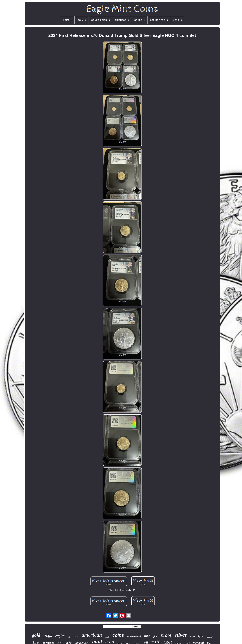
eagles (60, 636)
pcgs (48, 635)
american (92, 635)
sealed (210, 637)
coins (118, 635)
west (193, 636)
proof (166, 635)
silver (181, 635)
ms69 (107, 637)
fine (156, 636)
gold (36, 635)
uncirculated (134, 636)
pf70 (76, 637)
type (201, 636)
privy (69, 637)
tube (147, 636)
